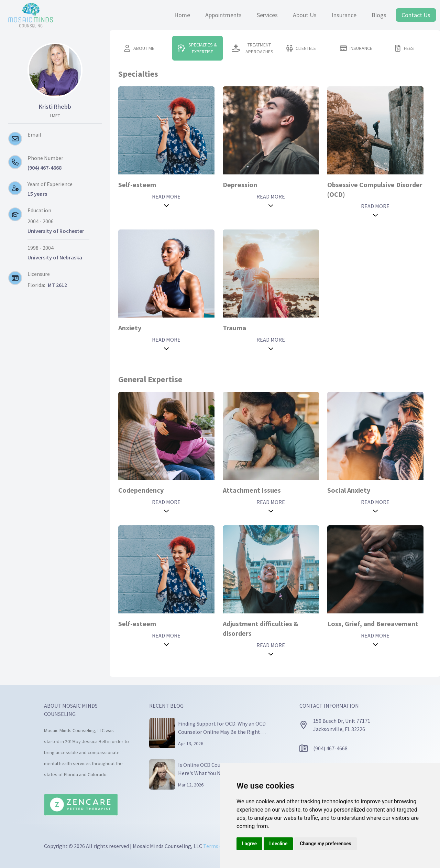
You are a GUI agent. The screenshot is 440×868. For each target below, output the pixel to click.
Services (267, 15)
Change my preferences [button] (325, 844)
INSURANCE (356, 48)
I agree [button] (249, 844)
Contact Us (416, 15)
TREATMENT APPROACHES (253, 48)
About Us (305, 15)
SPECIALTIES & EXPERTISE (197, 48)
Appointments (223, 15)
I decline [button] (278, 844)
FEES (404, 48)
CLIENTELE (301, 48)
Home (182, 15)
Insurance (344, 15)
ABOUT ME (139, 48)
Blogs (379, 15)
